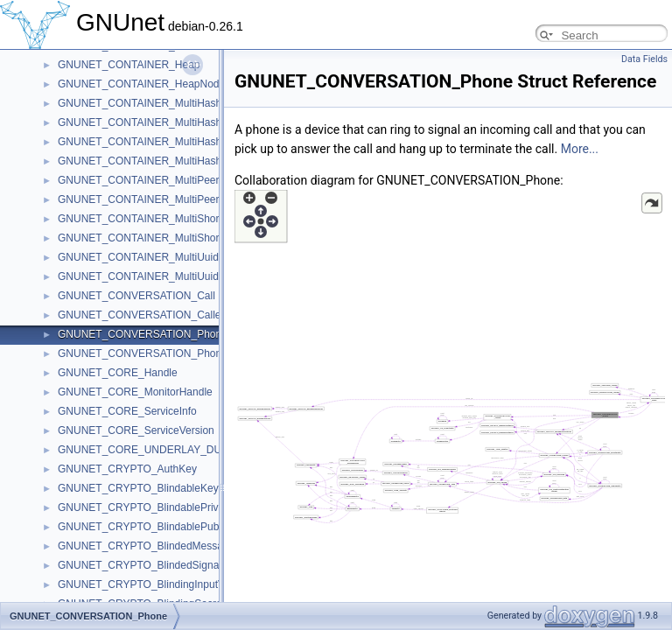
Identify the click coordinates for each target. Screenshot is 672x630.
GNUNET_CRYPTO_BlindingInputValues (154, 584)
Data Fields (644, 59)
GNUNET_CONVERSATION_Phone (143, 334)
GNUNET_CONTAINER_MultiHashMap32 (156, 122)
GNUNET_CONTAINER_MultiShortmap (150, 219)
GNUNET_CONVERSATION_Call (136, 296)
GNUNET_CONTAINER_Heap (129, 65)
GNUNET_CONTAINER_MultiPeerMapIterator (165, 199)
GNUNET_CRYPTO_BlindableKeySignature (161, 488)
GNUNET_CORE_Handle (118, 373)
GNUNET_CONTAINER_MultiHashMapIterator (167, 161)
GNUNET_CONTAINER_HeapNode (141, 84)
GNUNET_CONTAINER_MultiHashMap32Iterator (172, 142)
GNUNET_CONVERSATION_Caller (141, 315)
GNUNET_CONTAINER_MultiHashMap (150, 103)
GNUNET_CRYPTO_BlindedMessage (146, 546)
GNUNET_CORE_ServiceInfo (127, 411)
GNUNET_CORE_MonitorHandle (135, 392)
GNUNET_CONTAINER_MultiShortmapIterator (167, 238)
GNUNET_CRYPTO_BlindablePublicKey (152, 527)
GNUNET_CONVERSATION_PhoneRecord (160, 353)
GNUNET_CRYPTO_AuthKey (127, 469)
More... (580, 149)
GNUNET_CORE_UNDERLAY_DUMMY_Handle (171, 450)
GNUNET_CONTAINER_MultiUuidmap (148, 257)
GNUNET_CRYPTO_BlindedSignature (147, 565)
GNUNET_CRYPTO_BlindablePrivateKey (154, 507)
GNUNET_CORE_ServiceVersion (136, 430)
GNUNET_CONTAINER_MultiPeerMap (149, 180)
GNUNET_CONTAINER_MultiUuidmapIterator (165, 276)
